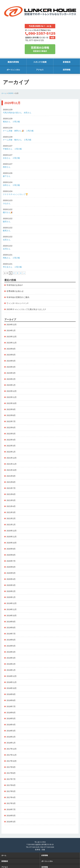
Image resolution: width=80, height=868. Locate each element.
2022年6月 (11, 428)
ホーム (4, 93)
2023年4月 (11, 367)
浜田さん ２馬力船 (11, 185)
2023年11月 (12, 343)
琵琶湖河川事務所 (40, 49)
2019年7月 (11, 634)
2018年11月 (12, 682)
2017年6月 (11, 785)
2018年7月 (11, 706)
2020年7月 (11, 561)
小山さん (7, 203)
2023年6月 (11, 355)
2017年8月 (11, 773)
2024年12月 (12, 325)
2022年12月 (12, 391)
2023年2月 (11, 379)
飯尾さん (7, 231)
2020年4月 (11, 579)
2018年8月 (11, 700)
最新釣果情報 (13, 62)
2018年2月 (11, 737)
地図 (52, 38)
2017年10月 (12, 761)
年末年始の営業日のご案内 (18, 297)
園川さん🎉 (8, 212)
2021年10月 (12, 470)
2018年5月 (11, 719)
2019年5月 (11, 646)
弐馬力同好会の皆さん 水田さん (17, 113)
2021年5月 (11, 500)
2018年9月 (11, 694)
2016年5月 (11, 816)
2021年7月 (11, 488)
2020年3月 (11, 585)
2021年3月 (11, 512)
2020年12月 (12, 531)
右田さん (7, 240)
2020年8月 (11, 555)
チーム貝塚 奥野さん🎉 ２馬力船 (18, 131)
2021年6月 (11, 494)
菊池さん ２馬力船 (11, 122)
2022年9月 (11, 409)
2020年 (11, 93)
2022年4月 (11, 440)
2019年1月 (11, 670)
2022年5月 (11, 434)
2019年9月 (11, 622)
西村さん (8, 167)
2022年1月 (11, 452)
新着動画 (67, 62)
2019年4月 (11, 652)
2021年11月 (12, 464)
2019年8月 (11, 628)
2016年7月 (11, 809)
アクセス (40, 70)
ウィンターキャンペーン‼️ (17, 303)
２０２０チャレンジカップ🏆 (15, 194)
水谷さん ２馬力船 (11, 158)
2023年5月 (11, 361)
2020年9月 (11, 549)
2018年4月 (11, 725)
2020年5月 (11, 573)
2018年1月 (11, 743)
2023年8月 (11, 349)
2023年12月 (12, 337)
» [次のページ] (24, 273)
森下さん (7, 176)
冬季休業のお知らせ (15, 291)
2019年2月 (11, 664)
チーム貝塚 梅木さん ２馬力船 (17, 140)
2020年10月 (12, 543)
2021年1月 (11, 525)
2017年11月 (12, 755)
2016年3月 (11, 822)
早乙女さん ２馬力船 (12, 267)
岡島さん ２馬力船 (11, 258)
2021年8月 (11, 482)
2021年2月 (11, 518)
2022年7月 (11, 421)
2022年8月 (11, 415)
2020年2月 (11, 591)
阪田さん (7, 222)
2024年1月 (11, 331)
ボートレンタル (13, 70)
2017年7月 (11, 779)
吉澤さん (7, 249)
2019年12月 (12, 603)
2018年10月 (12, 688)
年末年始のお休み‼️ (15, 285)
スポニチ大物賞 (40, 62)
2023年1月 (11, 385)
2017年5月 (11, 791)
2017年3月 (11, 803)
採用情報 (67, 70)
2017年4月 (11, 797)
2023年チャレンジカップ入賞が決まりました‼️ (26, 309)
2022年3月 (11, 446)
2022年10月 (12, 403)
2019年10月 (12, 616)
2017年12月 (12, 749)
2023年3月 (11, 373)
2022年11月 (12, 397)
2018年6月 (11, 713)
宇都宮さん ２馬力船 (12, 149)
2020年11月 (12, 537)
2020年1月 (11, 597)
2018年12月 (12, 676)
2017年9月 (11, 767)
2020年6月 (11, 567)
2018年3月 (11, 731)
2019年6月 (11, 640)
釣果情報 (45, 855)
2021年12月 (12, 458)
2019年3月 (11, 658)
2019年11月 (12, 609)
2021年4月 (11, 506)
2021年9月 (11, 476)
